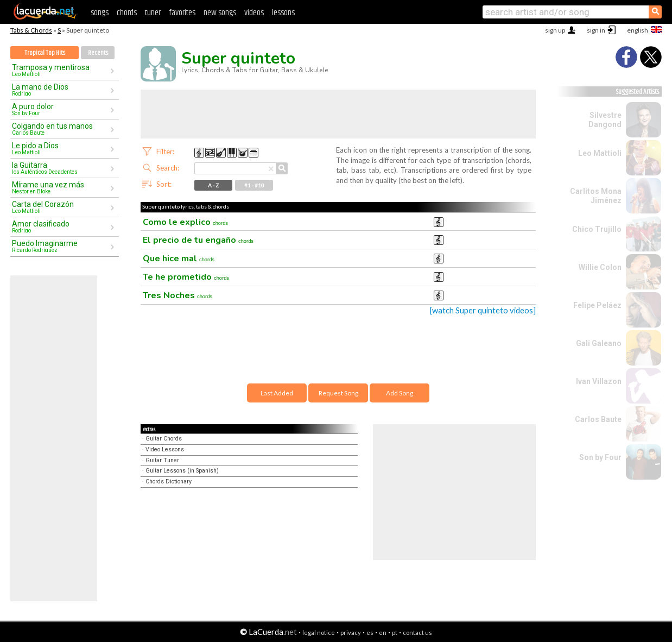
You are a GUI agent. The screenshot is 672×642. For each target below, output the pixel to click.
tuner (153, 13)
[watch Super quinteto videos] (483, 310)
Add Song (400, 393)
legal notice (319, 632)
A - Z (213, 185)
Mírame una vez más (61, 187)
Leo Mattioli (600, 153)
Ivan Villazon (599, 381)
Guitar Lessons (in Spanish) (182, 471)
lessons (283, 13)
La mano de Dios (61, 90)
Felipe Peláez (597, 305)
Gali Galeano (599, 343)
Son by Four (600, 457)
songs (100, 13)
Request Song (338, 393)
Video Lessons (165, 449)
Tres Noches (177, 295)
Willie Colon (600, 267)
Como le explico (185, 222)
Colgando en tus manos (61, 129)
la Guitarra (61, 168)
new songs (220, 13)
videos (254, 13)
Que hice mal (179, 259)
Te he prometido (186, 277)
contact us (417, 632)
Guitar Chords (164, 439)
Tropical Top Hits (45, 53)
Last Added (277, 393)
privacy (351, 632)
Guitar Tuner (162, 460)
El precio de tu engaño (198, 240)
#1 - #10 (254, 185)
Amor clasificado (61, 226)
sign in (596, 30)
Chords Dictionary (169, 481)
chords (127, 13)
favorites (182, 13)
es (370, 632)
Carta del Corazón (61, 207)
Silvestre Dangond (605, 120)
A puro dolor (61, 109)
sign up (555, 30)
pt (395, 632)
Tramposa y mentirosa (61, 70)
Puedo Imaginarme (61, 246)
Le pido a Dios (61, 148)
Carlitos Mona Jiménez (596, 196)
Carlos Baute (598, 419)
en (383, 632)
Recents (98, 53)
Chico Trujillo (597, 229)
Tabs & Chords (31, 30)
